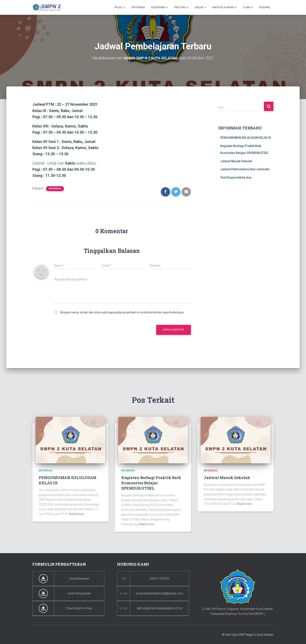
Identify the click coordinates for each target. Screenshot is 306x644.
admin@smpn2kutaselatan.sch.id (159, 608)
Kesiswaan (159, 7)
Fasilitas (181, 7)
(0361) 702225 (159, 579)
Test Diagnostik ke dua (236, 177)
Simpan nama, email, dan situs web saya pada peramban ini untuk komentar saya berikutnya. (122, 312)
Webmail (265, 7)
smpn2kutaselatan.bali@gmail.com (159, 593)
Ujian (248, 7)
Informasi (138, 7)
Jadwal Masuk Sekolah (236, 161)
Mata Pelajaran (224, 7)
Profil (120, 7)
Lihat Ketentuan (79, 579)
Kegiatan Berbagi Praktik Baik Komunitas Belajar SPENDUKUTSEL (151, 483)
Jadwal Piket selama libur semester (245, 169)
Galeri (200, 7)
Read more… (77, 514)
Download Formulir (79, 608)
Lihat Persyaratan (79, 593)
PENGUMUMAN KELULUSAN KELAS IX (246, 137)
